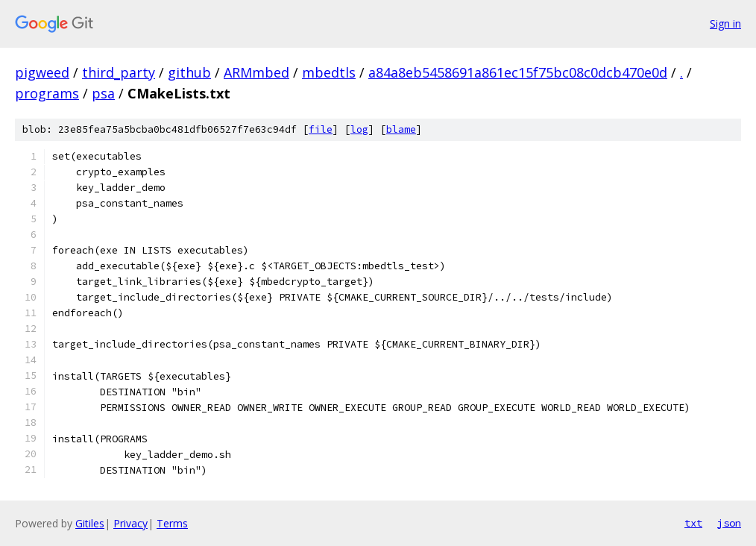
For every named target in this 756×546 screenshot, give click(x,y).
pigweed (42, 72)
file (321, 129)
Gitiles (90, 523)
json (729, 523)
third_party (119, 72)
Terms (172, 523)
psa (103, 93)
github (189, 72)
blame (401, 129)
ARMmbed (256, 72)
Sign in (725, 23)
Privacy (130, 523)
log (359, 129)
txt (693, 523)
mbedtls (329, 72)
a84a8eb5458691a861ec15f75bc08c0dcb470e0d (518, 72)
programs (47, 93)
